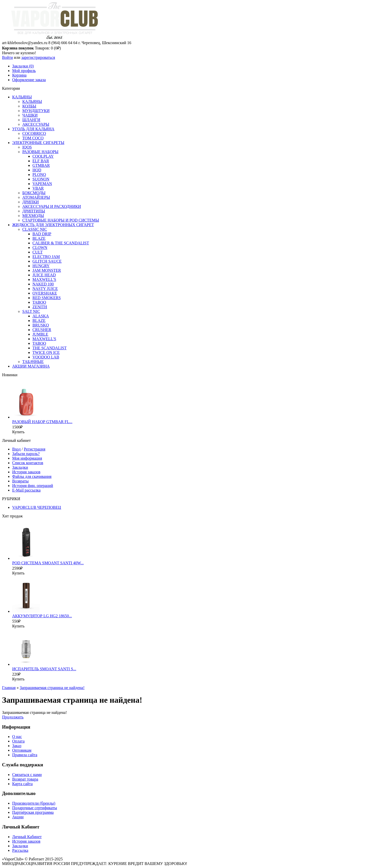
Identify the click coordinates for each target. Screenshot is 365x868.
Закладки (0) (23, 66)
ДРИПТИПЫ (34, 211)
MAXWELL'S (44, 279)
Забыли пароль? (26, 454)
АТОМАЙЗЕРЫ (36, 197)
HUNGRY (41, 266)
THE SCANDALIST (50, 348)
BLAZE (39, 238)
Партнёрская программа (33, 812)
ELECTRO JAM (46, 257)
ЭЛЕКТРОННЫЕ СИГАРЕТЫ (38, 143)
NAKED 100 (43, 284)
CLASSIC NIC (35, 229)
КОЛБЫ (29, 106)
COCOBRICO (34, 133)
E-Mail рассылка (26, 490)
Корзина (19, 75)
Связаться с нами (27, 775)
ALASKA (41, 316)
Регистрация (35, 449)
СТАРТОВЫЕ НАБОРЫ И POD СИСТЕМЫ (61, 220)
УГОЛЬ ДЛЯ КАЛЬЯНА (33, 129)
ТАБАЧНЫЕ (33, 362)
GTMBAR (41, 165)
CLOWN (40, 248)
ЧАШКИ (30, 115)
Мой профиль (24, 71)
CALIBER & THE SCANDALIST (61, 243)
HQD (37, 170)
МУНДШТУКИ (36, 111)
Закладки (20, 467)
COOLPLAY (43, 156)
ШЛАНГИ (31, 120)
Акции (18, 817)
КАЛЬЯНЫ (22, 97)
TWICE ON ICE (46, 352)
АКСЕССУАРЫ (36, 124)
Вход (16, 449)
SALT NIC (31, 311)
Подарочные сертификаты (35, 808)
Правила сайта (25, 755)
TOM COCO (33, 138)
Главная (9, 688)
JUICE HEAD (44, 275)
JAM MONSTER (47, 270)
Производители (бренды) (34, 803)
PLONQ (39, 175)
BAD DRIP (42, 234)
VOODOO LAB (46, 357)
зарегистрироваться (38, 57)
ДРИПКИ (31, 202)
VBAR (38, 188)
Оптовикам (22, 750)
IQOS (27, 147)
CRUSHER (42, 330)
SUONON (41, 179)
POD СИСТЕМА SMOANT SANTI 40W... (48, 563)
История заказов (26, 472)
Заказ (17, 746)
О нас (17, 737)
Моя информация (27, 458)
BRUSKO (41, 325)
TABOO (39, 302)
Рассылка (20, 850)
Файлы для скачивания (32, 476)
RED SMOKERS (47, 298)
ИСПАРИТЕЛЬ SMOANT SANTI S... (44, 669)
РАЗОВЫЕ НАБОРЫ (40, 152)
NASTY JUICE (45, 289)
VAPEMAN (42, 184)
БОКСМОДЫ (34, 193)
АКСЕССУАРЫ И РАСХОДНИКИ (52, 206)
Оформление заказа (29, 80)
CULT (38, 252)
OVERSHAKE (45, 293)
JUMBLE (40, 334)
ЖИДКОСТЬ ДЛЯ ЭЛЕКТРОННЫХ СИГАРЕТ (53, 225)
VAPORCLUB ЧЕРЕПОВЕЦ (37, 507)
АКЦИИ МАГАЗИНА (31, 366)
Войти (7, 57)
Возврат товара (25, 779)
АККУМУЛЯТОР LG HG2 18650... (42, 616)
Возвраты (20, 481)
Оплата (18, 741)
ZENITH (40, 307)
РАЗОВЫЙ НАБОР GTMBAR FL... (42, 422)
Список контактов (28, 463)
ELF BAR (41, 161)
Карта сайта (22, 784)
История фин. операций (33, 486)
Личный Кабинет (27, 837)
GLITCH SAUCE (47, 261)
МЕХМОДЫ (33, 216)
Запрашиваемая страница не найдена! (52, 688)
